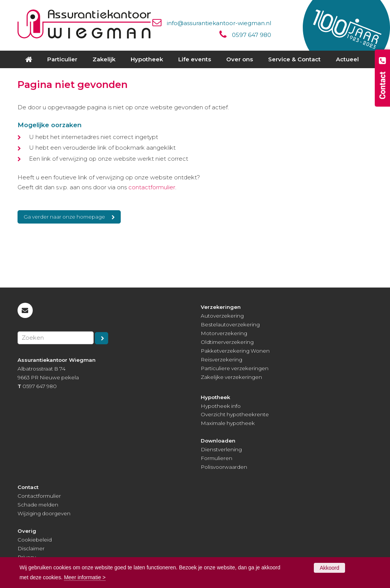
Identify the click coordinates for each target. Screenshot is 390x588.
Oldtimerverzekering (227, 342)
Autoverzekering (222, 316)
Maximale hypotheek (228, 423)
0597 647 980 (252, 35)
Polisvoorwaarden (224, 467)
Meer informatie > (85, 577)
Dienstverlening (221, 449)
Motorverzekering (224, 333)
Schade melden (38, 505)
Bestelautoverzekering (230, 324)
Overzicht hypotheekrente (235, 414)
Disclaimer (31, 548)
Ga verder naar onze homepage (64, 217)
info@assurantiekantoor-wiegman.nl (219, 23)
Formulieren (217, 458)
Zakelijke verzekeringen (231, 377)
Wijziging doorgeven (44, 513)
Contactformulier (39, 496)
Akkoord (329, 568)
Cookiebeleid (35, 540)
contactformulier (152, 187)
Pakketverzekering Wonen (235, 351)
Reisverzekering (221, 360)
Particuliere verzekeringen (235, 368)
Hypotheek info (221, 406)
